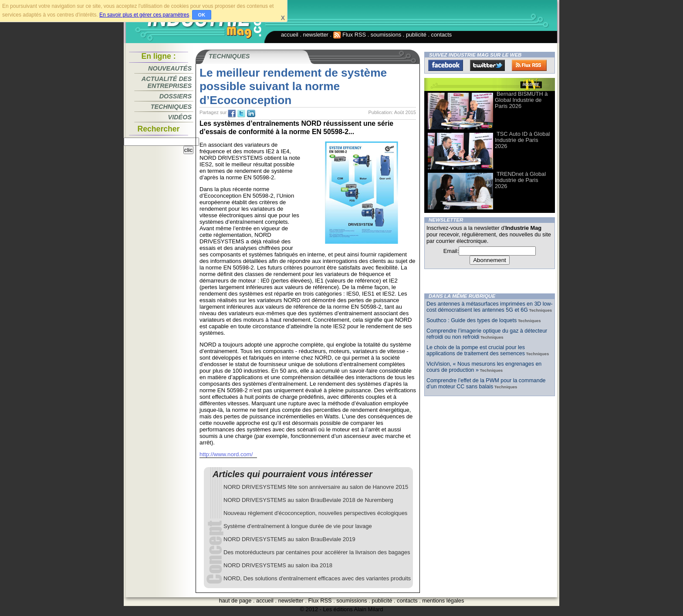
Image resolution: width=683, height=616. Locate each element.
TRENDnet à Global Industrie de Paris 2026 (520, 180)
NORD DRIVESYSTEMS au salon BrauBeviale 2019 (289, 539)
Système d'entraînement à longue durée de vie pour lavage (298, 526)
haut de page (235, 601)
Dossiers (176, 96)
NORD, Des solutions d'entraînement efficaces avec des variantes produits (317, 578)
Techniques (171, 107)
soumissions (386, 35)
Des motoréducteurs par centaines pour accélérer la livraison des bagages (317, 552)
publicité (416, 35)
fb (232, 114)
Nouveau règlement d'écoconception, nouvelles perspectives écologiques (315, 513)
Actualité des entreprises (167, 82)
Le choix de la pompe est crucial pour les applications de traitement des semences (476, 350)
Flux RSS (350, 35)
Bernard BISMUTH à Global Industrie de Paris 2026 (521, 100)
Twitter (487, 65)
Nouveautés (170, 68)
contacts (442, 35)
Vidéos (180, 117)
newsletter (316, 35)
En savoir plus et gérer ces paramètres (144, 15)
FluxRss (529, 65)
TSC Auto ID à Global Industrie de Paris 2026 (522, 140)
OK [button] (202, 15)
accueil (290, 35)
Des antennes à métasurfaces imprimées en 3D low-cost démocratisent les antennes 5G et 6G (490, 307)
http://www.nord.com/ (226, 454)
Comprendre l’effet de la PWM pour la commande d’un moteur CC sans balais (486, 384)
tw (241, 114)
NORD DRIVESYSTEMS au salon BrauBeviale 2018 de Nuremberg (308, 500)
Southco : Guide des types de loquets (472, 320)
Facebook (446, 65)
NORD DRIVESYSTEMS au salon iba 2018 (278, 565)
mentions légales (443, 601)
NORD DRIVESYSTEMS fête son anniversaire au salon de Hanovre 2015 (316, 487)
